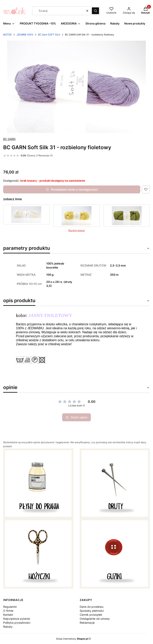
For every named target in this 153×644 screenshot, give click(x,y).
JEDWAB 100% (25, 35)
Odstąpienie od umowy (95, 619)
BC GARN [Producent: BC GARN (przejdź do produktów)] (9, 139)
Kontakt (8, 615)
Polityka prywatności (17, 623)
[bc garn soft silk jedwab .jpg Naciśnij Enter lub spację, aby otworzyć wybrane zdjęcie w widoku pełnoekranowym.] (76, 87)
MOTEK (7, 35)
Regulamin (10, 607)
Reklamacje (87, 623)
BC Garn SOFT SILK (49, 35)
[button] (95, 11)
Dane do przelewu (92, 607)
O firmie (8, 611)
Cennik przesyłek (91, 615)
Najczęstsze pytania (17, 619)
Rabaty (8, 627)
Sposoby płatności (92, 611)
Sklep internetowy (72, 639)
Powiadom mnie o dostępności (72, 189)
